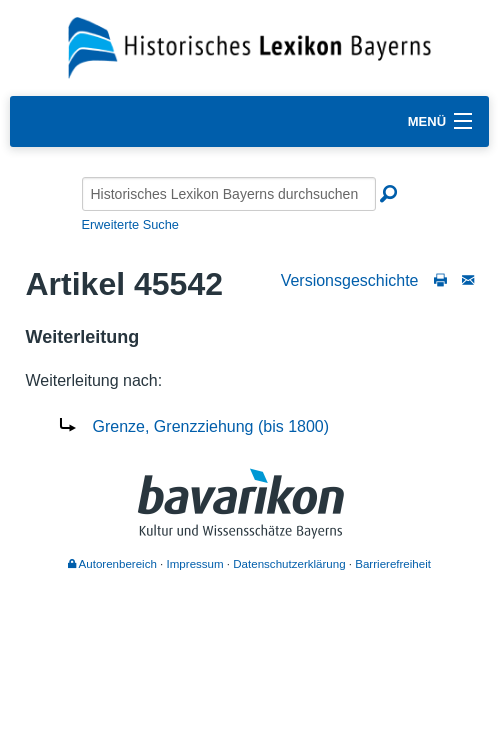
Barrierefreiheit (393, 564)
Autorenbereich (112, 564)
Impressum (195, 564)
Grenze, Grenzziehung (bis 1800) (211, 426)
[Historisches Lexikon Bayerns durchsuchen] (229, 194)
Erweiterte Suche (130, 224)
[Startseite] (249, 46)
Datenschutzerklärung (289, 564)
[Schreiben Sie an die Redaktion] (468, 280)
